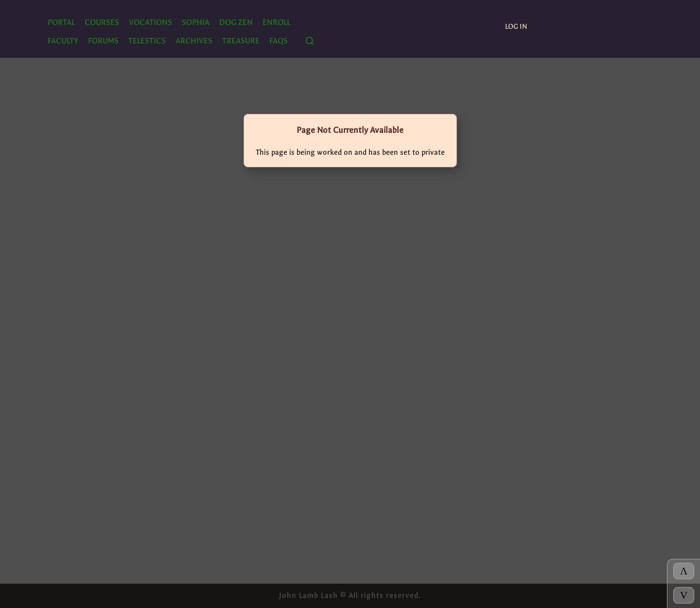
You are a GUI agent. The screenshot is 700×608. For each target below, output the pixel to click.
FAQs (279, 41)
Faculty (63, 41)
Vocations (150, 22)
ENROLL (276, 22)
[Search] (310, 42)
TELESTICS (147, 41)
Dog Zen (236, 22)
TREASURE (241, 41)
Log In (516, 27)
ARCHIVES (194, 41)
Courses (102, 22)
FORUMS (103, 41)
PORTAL (61, 22)
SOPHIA (196, 22)
